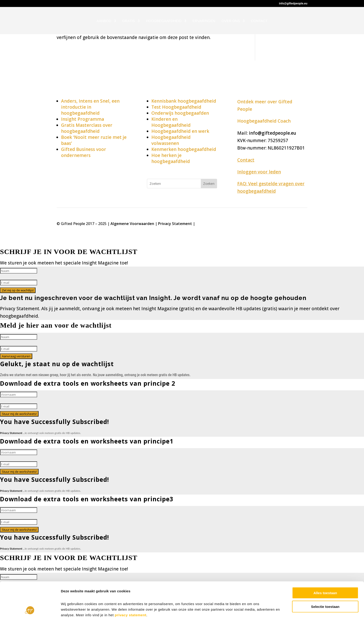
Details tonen (251, 617)
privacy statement (130, 602)
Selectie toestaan (325, 593)
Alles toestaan (325, 580)
